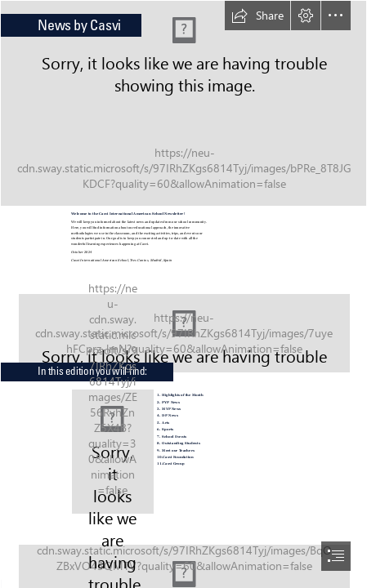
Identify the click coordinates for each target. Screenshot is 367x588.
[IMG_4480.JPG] (183, 326)
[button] (257, 16)
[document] (183, 294)
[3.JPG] (183, 103)
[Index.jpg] (113, 452)
